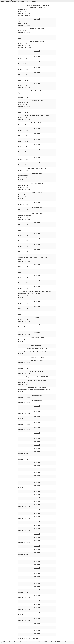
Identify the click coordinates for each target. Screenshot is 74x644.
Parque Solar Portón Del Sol (37, 371)
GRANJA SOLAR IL (37, 345)
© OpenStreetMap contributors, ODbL (11, 642)
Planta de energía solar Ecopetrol (37, 388)
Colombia (21, 1)
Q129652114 (28, 16)
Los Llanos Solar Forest (37, 110)
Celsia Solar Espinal (37, 174)
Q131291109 (28, 48)
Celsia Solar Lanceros (37, 183)
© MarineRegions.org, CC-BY (35, 642)
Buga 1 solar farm (37, 208)
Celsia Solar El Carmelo (37, 338)
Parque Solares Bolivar (37, 41)
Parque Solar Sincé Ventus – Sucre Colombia (37, 115)
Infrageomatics (4, 643)
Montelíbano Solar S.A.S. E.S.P (37, 168)
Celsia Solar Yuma (37, 193)
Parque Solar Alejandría (37, 357)
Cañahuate (37, 332)
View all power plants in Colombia (28, 638)
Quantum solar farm (37, 123)
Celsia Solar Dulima (37, 91)
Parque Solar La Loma (37, 366)
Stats (14, 1)
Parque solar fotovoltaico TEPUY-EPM (37, 377)
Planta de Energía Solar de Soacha (37, 380)
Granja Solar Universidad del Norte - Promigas (37, 292)
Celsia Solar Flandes (37, 100)
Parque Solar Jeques (37, 213)
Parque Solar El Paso (37, 361)
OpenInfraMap (6, 1)
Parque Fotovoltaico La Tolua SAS (37, 349)
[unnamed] (37, 36)
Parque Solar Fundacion (37, 28)
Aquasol (37, 317)
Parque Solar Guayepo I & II (37, 7)
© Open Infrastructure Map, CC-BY (53, 642)
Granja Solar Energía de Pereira (37, 255)
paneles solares (37, 395)
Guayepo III (37, 19)
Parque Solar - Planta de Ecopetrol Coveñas (37, 352)
